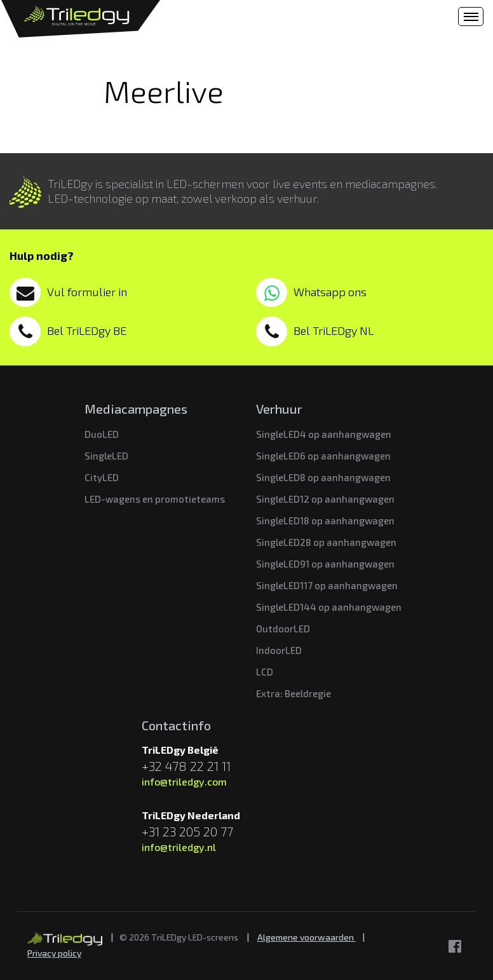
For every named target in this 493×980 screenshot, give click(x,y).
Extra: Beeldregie (294, 693)
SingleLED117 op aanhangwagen (327, 585)
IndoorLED (279, 650)
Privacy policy (54, 953)
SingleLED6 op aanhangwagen (323, 456)
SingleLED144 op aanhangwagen (329, 607)
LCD (265, 672)
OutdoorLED (283, 629)
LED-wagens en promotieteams (155, 499)
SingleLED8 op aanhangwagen (323, 477)
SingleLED (106, 456)
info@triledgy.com (184, 781)
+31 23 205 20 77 (187, 831)
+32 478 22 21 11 (186, 766)
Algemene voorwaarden (307, 937)
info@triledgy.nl (179, 847)
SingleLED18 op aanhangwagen (325, 521)
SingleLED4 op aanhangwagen (324, 434)
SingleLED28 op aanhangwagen (326, 542)
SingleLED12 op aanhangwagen (325, 499)
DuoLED (102, 434)
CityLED (102, 477)
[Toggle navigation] (471, 17)
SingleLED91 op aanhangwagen (325, 564)
